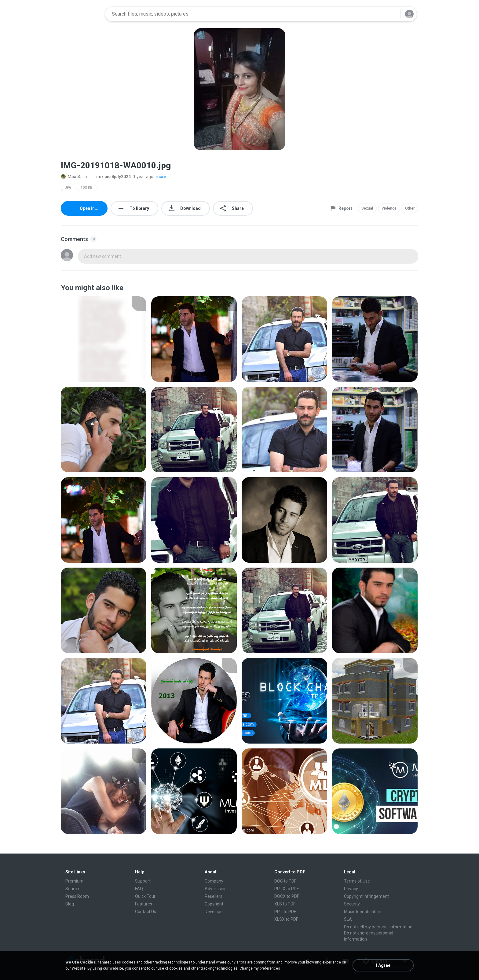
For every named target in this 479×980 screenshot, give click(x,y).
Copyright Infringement (366, 896)
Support (143, 881)
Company (214, 881)
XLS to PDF (285, 904)
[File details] (104, 339)
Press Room (77, 896)
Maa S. (71, 177)
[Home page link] (81, 14)
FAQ (139, 889)
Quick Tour (145, 896)
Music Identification (363, 912)
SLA (348, 919)
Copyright (214, 904)
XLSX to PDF (286, 919)
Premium (74, 881)
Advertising (216, 889)
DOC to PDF (285, 881)
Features (144, 904)
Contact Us (146, 912)
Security (352, 904)
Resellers (214, 896)
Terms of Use (357, 881)
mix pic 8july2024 (110, 177)
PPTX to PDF (287, 889)
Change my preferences (260, 968)
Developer (214, 912)
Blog (70, 904)
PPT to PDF (285, 912)
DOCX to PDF (287, 896)
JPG (68, 188)
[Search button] (392, 14)
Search (72, 889)
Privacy (351, 889)
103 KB (87, 188)
